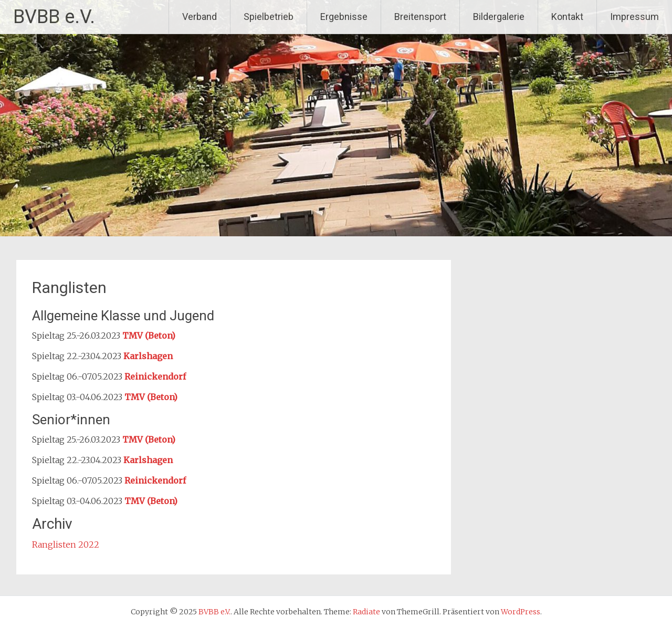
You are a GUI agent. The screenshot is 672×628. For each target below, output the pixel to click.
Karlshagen (148, 356)
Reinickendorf (155, 376)
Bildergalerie (499, 17)
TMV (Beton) (149, 336)
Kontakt (567, 17)
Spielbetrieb (269, 17)
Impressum (634, 17)
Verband (199, 17)
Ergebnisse (344, 17)
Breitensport (420, 17)
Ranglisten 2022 (66, 545)
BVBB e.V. (54, 17)
